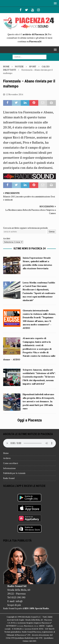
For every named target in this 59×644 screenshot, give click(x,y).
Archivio (7, 458)
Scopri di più (14, 605)
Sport (33, 67)
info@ (19, 601)
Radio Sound (9, 478)
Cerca (52, 232)
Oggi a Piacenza (30, 420)
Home (6, 453)
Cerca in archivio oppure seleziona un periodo (25, 228)
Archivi (7, 238)
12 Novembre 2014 (14, 94)
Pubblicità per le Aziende (14, 473)
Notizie (19, 67)
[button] (55, 3)
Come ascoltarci (11, 463)
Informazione (9, 468)
